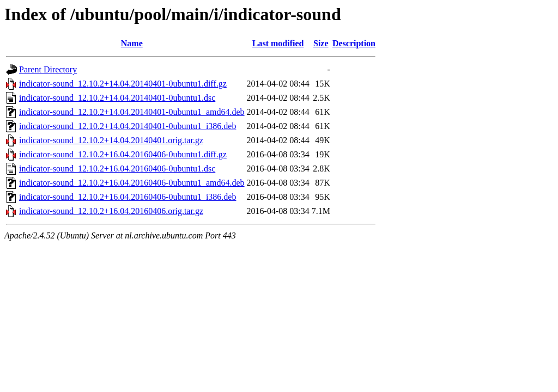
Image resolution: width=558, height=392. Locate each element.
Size (321, 43)
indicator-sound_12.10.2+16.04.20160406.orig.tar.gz (111, 211)
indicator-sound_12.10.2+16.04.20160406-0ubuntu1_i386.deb (128, 197)
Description (354, 43)
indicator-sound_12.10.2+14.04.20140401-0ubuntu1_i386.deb (128, 126)
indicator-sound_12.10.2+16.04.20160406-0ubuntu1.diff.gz (123, 154)
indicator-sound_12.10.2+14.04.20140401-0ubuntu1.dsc (117, 98)
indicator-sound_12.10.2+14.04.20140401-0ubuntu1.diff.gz (123, 84)
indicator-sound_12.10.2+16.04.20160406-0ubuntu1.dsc (117, 169)
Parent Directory (48, 69)
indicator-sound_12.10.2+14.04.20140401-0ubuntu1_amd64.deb (132, 112)
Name (132, 43)
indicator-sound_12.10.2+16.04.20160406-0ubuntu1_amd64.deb (132, 183)
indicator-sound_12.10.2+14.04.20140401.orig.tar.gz (111, 140)
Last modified (278, 43)
